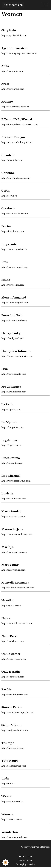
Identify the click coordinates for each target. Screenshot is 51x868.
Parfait (6, 689)
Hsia (5, 369)
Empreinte (9, 244)
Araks (5, 84)
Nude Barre (10, 636)
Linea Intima (11, 458)
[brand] (13, 5)
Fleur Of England (14, 298)
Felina (6, 280)
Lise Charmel (11, 476)
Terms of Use (26, 856)
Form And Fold (12, 315)
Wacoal (7, 796)
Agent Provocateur (15, 48)
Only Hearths (11, 672)
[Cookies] (6, 862)
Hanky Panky (11, 333)
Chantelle (8, 155)
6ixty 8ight (9, 30)
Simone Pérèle (12, 707)
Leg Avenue (10, 440)
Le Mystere (9, 422)
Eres (4, 262)
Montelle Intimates (15, 583)
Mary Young (10, 565)
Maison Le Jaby (12, 529)
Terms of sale (26, 860)
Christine (8, 173)
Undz (5, 779)
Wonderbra (10, 832)
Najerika (7, 600)
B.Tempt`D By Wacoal (17, 119)
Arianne (7, 102)
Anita (5, 66)
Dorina (6, 226)
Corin (5, 191)
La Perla (7, 404)
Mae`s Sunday (11, 511)
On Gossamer (11, 654)
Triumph (8, 743)
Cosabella (8, 208)
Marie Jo (7, 547)
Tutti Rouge (10, 761)
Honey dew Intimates (16, 351)
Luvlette (7, 493)
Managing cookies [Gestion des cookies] (26, 864)
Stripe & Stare (11, 725)
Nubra (6, 618)
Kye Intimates (11, 387)
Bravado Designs (13, 137)
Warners (7, 814)
